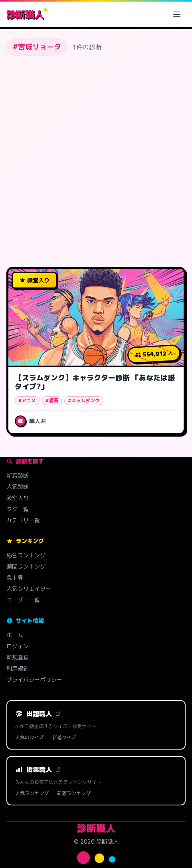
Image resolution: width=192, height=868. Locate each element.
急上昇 (15, 578)
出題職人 (38, 714)
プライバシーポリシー (34, 680)
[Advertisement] (96, 161)
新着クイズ (64, 738)
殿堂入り (18, 498)
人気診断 (18, 487)
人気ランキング (32, 793)
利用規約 (18, 668)
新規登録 (18, 657)
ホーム (15, 635)
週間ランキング (26, 566)
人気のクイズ (30, 738)
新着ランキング (74, 793)
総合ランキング (26, 555)
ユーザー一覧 (23, 600)
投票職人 (38, 770)
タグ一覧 (18, 509)
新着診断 (18, 475)
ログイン (18, 646)
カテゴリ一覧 (23, 520)
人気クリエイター (29, 589)
